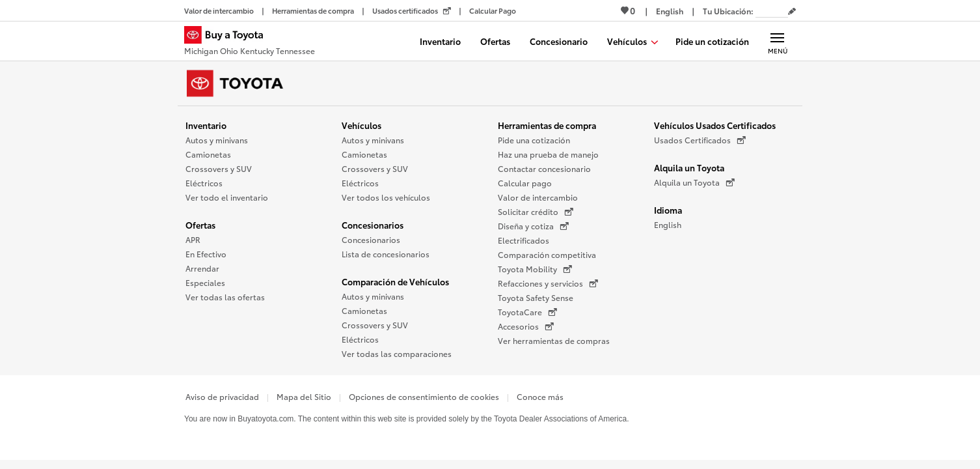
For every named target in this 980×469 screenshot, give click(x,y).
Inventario (206, 125)
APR (193, 239)
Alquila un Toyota (689, 167)
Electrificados (524, 240)
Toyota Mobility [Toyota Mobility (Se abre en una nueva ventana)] (535, 269)
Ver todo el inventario (227, 197)
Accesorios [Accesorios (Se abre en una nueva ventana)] (526, 326)
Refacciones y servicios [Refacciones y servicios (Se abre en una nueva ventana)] (548, 283)
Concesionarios (373, 225)
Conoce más (540, 396)
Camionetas (208, 154)
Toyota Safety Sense (536, 297)
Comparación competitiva (547, 254)
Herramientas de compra (547, 125)
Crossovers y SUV (219, 168)
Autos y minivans (217, 140)
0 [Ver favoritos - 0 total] (628, 10)
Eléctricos (204, 183)
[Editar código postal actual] (792, 12)
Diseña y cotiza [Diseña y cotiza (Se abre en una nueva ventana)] (533, 226)
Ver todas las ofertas (225, 297)
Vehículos (361, 125)
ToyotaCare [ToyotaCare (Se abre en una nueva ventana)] (527, 312)
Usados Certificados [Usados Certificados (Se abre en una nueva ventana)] (700, 140)
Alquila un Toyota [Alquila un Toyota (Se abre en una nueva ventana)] (694, 182)
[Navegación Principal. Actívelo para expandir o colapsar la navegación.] (777, 41)
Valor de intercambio (538, 197)
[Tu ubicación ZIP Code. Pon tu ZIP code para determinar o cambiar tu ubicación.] (772, 11)
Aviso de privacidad (222, 396)
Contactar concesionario (544, 168)
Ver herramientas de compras (554, 340)
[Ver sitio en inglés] (670, 11)
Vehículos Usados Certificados (715, 125)
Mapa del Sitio (304, 396)
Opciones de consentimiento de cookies (424, 396)
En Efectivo (206, 254)
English (668, 224)
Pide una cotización (534, 140)
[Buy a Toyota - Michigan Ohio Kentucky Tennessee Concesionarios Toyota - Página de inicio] (250, 42)
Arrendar (202, 268)
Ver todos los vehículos (386, 197)
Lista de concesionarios (386, 254)
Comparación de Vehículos (395, 281)
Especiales (205, 282)
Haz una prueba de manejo (548, 154)
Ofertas (200, 225)
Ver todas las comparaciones (397, 353)
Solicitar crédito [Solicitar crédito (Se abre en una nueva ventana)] (536, 212)
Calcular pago (525, 183)
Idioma (668, 210)
